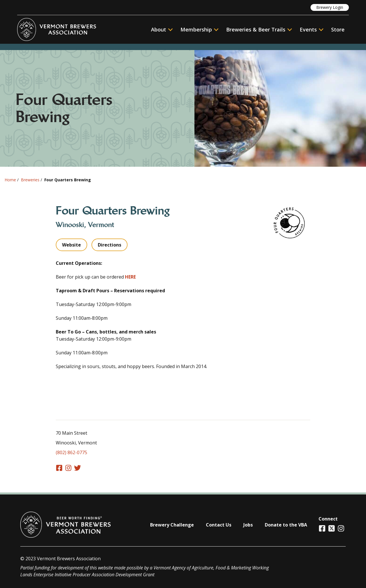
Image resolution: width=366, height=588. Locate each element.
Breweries (30, 180)
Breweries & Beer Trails (259, 29)
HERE (130, 277)
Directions (110, 245)
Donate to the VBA (286, 525)
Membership (196, 29)
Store (338, 29)
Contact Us (219, 525)
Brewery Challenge (172, 525)
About (162, 29)
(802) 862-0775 (71, 452)
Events (308, 29)
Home (10, 180)
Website (71, 245)
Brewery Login (330, 7)
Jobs (248, 525)
